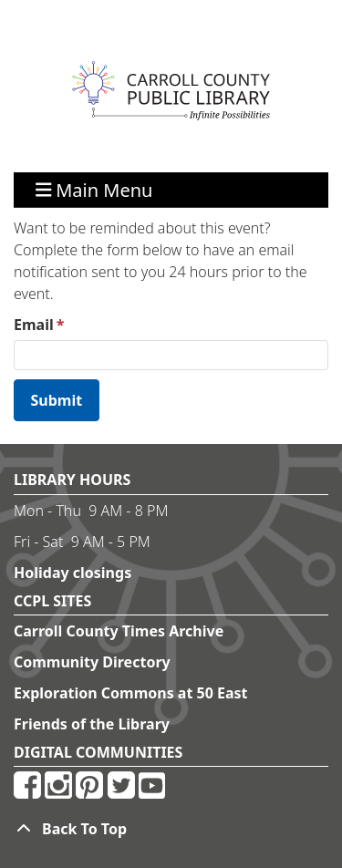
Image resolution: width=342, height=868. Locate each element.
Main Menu (94, 189)
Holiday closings (73, 573)
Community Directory (92, 662)
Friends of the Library (92, 724)
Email (34, 325)
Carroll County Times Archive (119, 631)
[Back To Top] (171, 829)
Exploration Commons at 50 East (131, 693)
